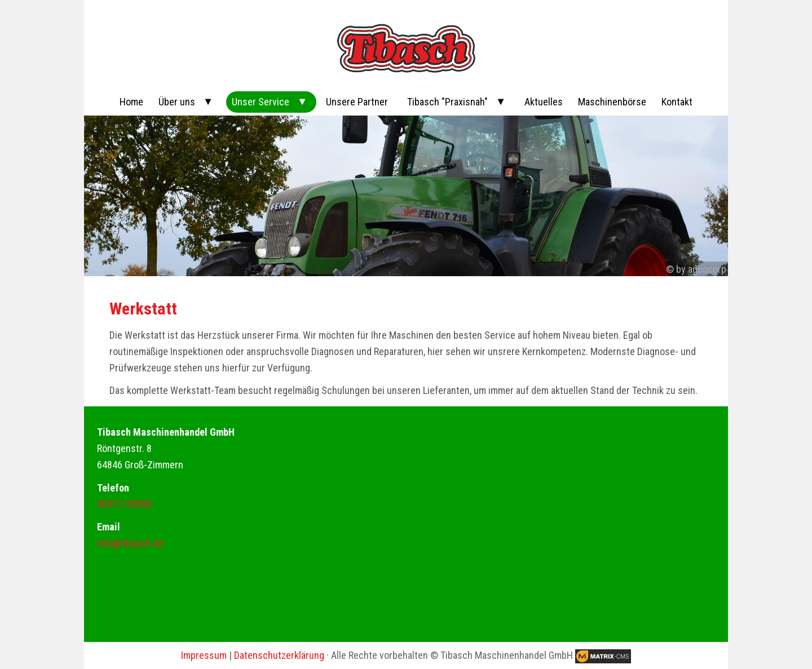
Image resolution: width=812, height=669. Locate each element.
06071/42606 (124, 504)
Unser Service (261, 102)
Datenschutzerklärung (279, 655)
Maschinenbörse (612, 102)
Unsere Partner (357, 102)
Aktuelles (544, 102)
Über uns (177, 102)
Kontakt (677, 102)
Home (131, 102)
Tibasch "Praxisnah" (447, 102)
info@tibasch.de (130, 543)
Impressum (204, 655)
